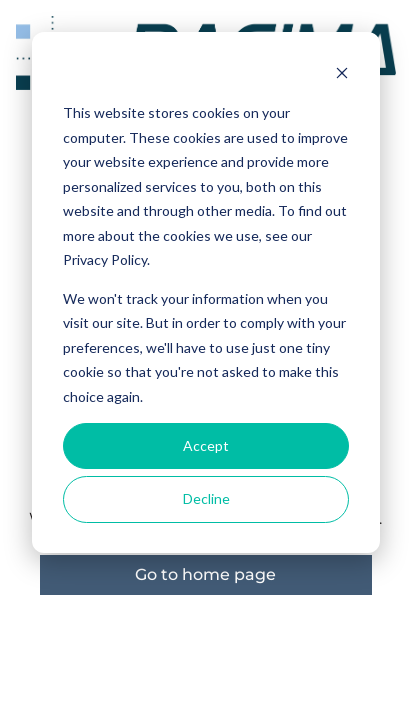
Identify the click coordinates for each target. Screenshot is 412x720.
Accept (206, 445)
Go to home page (205, 574)
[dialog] (206, 292)
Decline (206, 498)
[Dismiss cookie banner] (342, 75)
